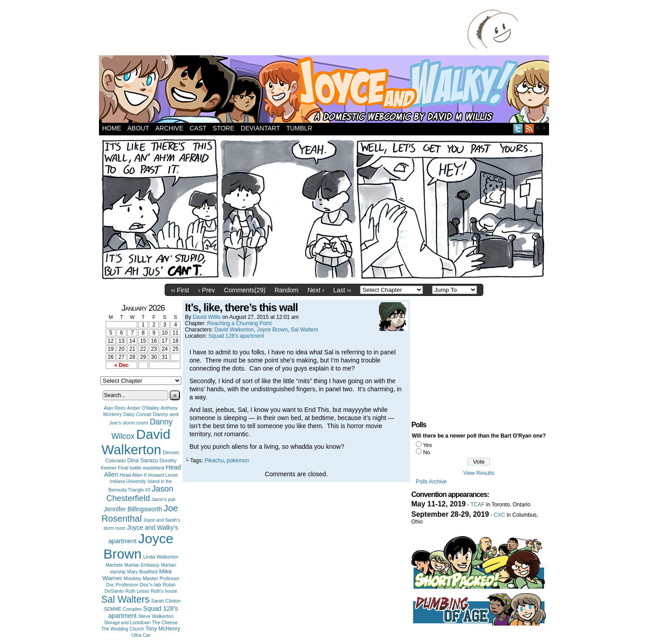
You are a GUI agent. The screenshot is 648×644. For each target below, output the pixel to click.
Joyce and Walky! (325, 90)
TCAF (477, 505)
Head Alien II (133, 475)
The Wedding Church (123, 629)
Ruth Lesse (137, 591)
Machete (115, 565)
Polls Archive (431, 482)
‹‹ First (180, 290)
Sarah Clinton (166, 601)
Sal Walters (126, 599)
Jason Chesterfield (140, 494)
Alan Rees (115, 408)
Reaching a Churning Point (239, 323)
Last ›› (342, 290)
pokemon (238, 461)
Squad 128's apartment (236, 336)
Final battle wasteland (141, 468)
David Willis (207, 317)
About (138, 128)
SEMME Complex (123, 609)
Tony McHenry (163, 629)
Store (224, 128)
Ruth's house (164, 591)
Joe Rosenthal (140, 513)
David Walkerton (136, 442)
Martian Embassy (142, 565)
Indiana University (128, 481)
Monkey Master (141, 578)
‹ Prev (206, 290)
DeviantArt (260, 128)
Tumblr (299, 128)
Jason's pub (163, 499)
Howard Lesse (163, 475)
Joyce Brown (138, 546)
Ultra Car (141, 635)
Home (112, 128)
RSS (529, 128)
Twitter (518, 128)
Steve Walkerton (156, 616)
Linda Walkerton (161, 557)
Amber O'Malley (143, 408)
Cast (198, 128)
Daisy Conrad (137, 414)
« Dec (121, 365)
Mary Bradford (143, 572)
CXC (499, 515)
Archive (169, 128)
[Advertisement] (285, 29)
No (426, 452)
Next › (316, 290)
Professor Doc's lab (138, 584)
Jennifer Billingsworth (133, 509)
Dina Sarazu (143, 461)
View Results (479, 473)
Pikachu (214, 461)
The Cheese (165, 623)
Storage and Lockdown (127, 623)
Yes (427, 445)
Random (286, 290)
